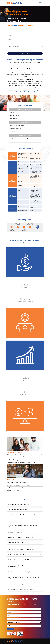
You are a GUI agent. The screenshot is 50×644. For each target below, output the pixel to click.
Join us (25, 54)
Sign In (40, 3)
